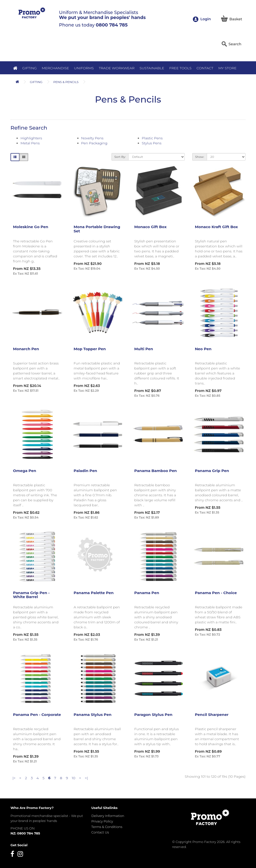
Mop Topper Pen (90, 349)
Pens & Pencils (66, 82)
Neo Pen (203, 349)
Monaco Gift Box (150, 227)
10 (73, 778)
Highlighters (31, 138)
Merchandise (55, 68)
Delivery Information (108, 816)
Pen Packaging (94, 143)
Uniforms (84, 68)
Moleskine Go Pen (31, 227)
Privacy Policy (102, 821)
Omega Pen (25, 471)
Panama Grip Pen (212, 471)
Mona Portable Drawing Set (97, 229)
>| (86, 778)
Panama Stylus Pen (93, 715)
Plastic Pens (152, 138)
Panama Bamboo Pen (155, 471)
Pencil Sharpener (212, 715)
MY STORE (227, 68)
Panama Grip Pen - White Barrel (31, 595)
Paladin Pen (85, 471)
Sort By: (120, 157)
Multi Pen (144, 349)
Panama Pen (147, 593)
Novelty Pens (92, 138)
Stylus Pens (152, 143)
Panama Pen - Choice (216, 593)
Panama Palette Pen (94, 593)
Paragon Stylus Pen (153, 715)
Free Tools (180, 68)
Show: (199, 157)
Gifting (29, 68)
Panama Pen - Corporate (37, 715)
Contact (205, 68)
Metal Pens (30, 143)
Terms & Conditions (107, 827)
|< (14, 778)
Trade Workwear (117, 68)
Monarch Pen (26, 349)
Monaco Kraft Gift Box (216, 227)
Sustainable (152, 68)
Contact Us (100, 832)
